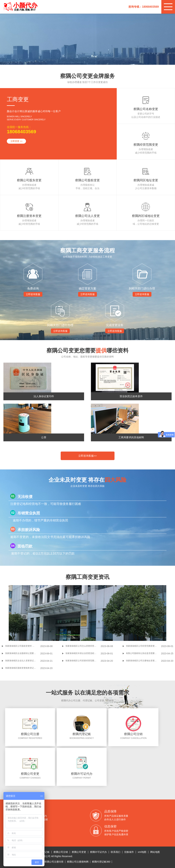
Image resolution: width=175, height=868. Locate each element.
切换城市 (129, 852)
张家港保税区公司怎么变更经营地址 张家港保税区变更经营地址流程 (83, 646)
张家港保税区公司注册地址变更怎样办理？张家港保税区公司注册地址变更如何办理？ (144, 661)
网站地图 (155, 852)
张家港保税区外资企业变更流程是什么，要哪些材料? (83, 653)
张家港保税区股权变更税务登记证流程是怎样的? (23, 668)
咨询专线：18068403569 (144, 7)
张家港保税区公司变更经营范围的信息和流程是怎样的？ (83, 661)
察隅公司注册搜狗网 (78, 862)
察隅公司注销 (61, 852)
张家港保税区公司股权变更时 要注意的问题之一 (23, 646)
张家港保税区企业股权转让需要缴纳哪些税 (23, 653)
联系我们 (116, 852)
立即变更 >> (16, 141)
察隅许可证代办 (98, 852)
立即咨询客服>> (87, 456)
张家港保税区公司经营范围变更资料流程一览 (144, 646)
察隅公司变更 (79, 852)
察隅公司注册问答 (54, 862)
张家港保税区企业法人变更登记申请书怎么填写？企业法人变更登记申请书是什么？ (23, 661)
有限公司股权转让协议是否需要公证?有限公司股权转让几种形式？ (144, 653)
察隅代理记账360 (101, 862)
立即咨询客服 (33, 294)
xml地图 (142, 852)
